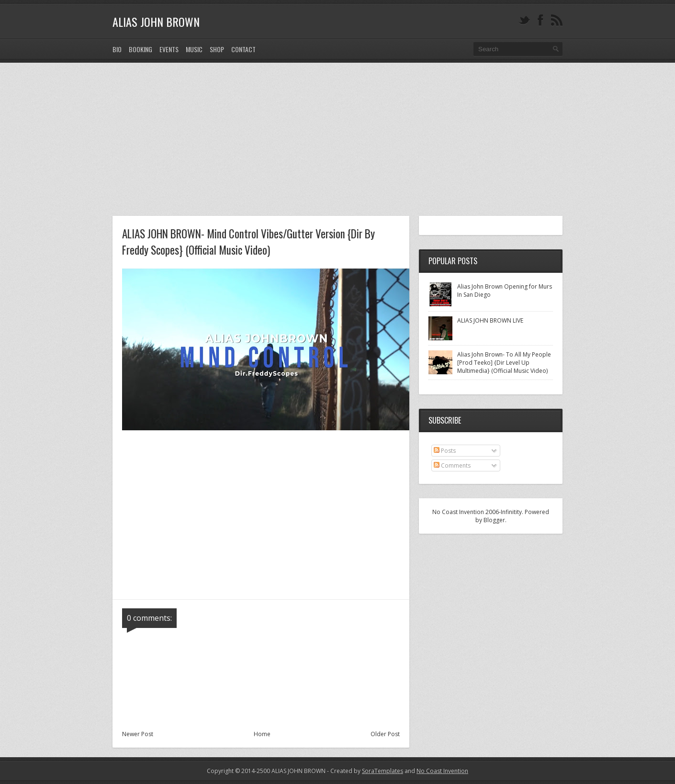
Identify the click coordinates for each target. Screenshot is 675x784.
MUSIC (194, 49)
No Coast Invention (442, 771)
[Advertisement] (337, 134)
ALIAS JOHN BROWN (156, 22)
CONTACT (243, 49)
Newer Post (138, 734)
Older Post (385, 734)
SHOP (217, 49)
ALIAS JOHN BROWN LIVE (490, 320)
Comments (452, 465)
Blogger (494, 520)
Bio (117, 49)
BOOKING (141, 49)
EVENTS (169, 49)
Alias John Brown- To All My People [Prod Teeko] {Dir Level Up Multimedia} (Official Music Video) (504, 363)
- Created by (364, 771)
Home (262, 734)
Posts (445, 451)
